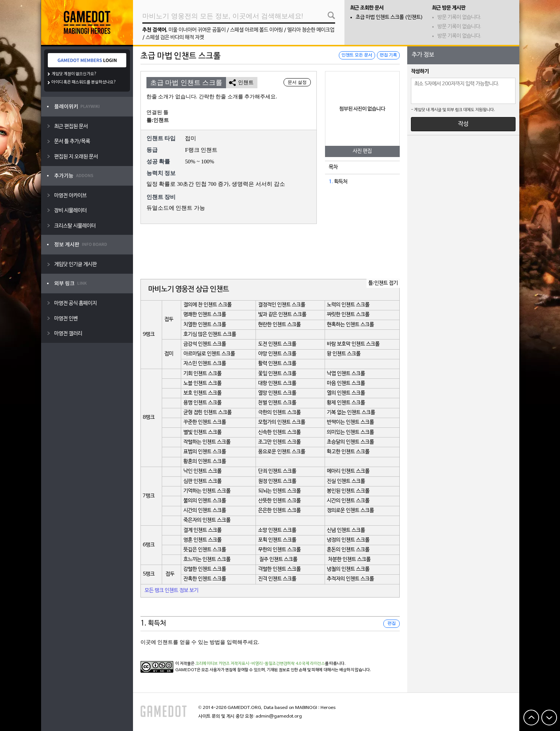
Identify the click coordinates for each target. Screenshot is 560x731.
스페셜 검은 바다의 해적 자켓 (175, 38)
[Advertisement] (270, 252)
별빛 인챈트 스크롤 (202, 432)
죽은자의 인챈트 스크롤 (207, 520)
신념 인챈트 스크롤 (346, 530)
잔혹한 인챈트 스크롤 (205, 579)
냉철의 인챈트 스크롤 (348, 569)
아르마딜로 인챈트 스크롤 (209, 354)
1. (331, 182)
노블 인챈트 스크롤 (202, 383)
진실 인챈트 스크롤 (346, 481)
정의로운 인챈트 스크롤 (350, 511)
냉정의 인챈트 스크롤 (348, 540)
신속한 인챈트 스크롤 (279, 432)
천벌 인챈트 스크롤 (277, 403)
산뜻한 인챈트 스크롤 (279, 501)
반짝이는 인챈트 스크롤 (350, 422)
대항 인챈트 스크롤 (277, 383)
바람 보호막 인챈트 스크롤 (353, 344)
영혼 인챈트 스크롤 (202, 540)
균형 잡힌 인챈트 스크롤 (208, 413)
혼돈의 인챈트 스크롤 (348, 550)
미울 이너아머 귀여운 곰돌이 (197, 30)
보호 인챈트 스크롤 (202, 393)
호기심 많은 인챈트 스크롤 (210, 334)
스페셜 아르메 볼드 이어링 (256, 30)
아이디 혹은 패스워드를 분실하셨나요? (84, 82)
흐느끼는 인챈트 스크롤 (207, 560)
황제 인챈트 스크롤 (346, 403)
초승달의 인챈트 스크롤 (350, 442)
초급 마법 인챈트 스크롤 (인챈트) (389, 17)
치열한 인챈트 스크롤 (205, 325)
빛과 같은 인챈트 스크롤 (282, 315)
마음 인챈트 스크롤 (346, 383)
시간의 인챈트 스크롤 (348, 501)
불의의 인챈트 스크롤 (205, 501)
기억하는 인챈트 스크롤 (207, 491)
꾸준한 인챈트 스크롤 (205, 422)
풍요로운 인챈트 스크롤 (282, 452)
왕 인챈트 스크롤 (344, 354)
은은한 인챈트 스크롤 (279, 511)
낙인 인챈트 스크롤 (202, 471)
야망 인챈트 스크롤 (277, 354)
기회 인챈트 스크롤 (202, 374)
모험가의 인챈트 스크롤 (282, 422)
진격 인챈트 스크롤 (277, 579)
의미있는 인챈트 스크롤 (350, 432)
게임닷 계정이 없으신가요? (74, 74)
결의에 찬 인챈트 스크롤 (208, 305)
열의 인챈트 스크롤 (346, 393)
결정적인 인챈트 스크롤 (282, 305)
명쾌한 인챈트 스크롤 (205, 315)
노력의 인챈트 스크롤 (348, 305)
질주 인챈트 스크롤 (278, 560)
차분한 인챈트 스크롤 (349, 560)
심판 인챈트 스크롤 (202, 481)
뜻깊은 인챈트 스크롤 (205, 550)
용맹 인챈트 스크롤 (202, 403)
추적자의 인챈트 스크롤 (350, 579)
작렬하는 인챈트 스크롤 (207, 442)
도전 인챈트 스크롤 (277, 344)
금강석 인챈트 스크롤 (205, 344)
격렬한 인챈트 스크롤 (279, 569)
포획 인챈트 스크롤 (277, 540)
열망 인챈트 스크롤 (277, 393)
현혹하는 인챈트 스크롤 (350, 325)
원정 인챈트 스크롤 (277, 481)
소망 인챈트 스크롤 (277, 530)
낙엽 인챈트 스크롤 (346, 374)
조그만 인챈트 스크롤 (279, 442)
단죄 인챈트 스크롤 (277, 471)
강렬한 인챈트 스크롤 (205, 569)
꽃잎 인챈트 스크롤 (277, 374)
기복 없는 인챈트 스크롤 (351, 413)
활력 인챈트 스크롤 (277, 364)
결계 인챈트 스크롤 (202, 530)
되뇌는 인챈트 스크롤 (279, 491)
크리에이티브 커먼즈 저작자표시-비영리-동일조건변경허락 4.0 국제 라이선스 (260, 664)
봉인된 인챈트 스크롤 (348, 491)
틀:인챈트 (158, 120)
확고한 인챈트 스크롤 (348, 452)
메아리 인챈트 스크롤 (348, 471)
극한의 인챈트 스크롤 (279, 413)
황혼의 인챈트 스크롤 (205, 462)
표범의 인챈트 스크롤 (205, 452)
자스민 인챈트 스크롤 (205, 364)
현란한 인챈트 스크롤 (279, 325)
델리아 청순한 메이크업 (311, 30)
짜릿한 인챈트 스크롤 (348, 315)
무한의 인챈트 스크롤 (279, 550)
